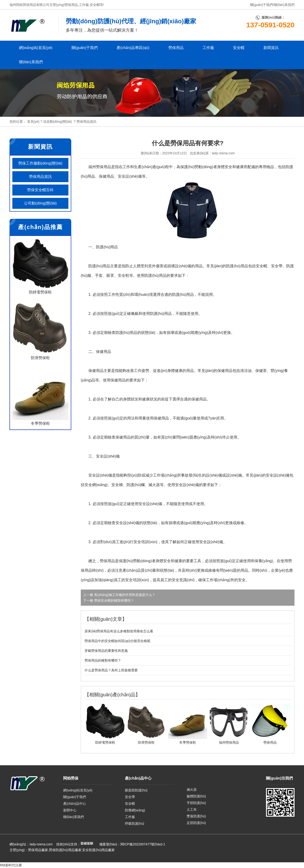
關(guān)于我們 (261, 5)
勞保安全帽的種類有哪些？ (114, 600)
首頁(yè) (33, 122)
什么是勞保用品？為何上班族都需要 (111, 670)
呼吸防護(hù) (135, 824)
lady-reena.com (223, 153)
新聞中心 (70, 810)
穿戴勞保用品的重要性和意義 (106, 651)
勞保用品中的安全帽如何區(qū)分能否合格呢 (117, 641)
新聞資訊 (271, 48)
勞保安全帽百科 (40, 190)
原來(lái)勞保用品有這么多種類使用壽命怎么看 (119, 631)
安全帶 (130, 797)
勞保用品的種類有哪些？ (103, 660)
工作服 (84, 5)
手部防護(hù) (196, 803)
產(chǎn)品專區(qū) (133, 48)
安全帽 (95, 5)
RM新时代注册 (11, 865)
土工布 (192, 809)
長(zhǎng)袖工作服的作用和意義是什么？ (124, 595)
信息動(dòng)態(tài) (58, 122)
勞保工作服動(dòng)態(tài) (40, 163)
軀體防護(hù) (196, 796)
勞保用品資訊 (40, 177)
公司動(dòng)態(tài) (40, 203)
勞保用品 (71, 5)
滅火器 (192, 790)
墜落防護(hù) (196, 816)
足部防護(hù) (196, 823)
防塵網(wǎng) (135, 810)
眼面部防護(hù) (136, 790)
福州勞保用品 (100, 167)
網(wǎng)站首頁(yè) (36, 48)
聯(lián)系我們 (284, 5)
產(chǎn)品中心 (75, 804)
